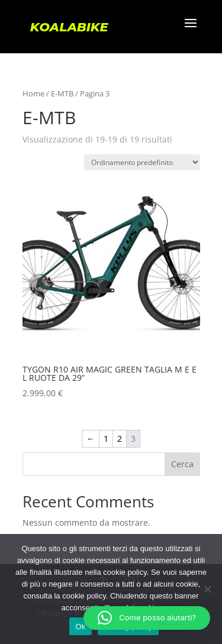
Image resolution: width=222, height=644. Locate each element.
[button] (147, 618)
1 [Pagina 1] (106, 438)
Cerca (182, 464)
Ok (80, 627)
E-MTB (62, 93)
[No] (207, 589)
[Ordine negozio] (142, 162)
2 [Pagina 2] (120, 438)
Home (33, 93)
